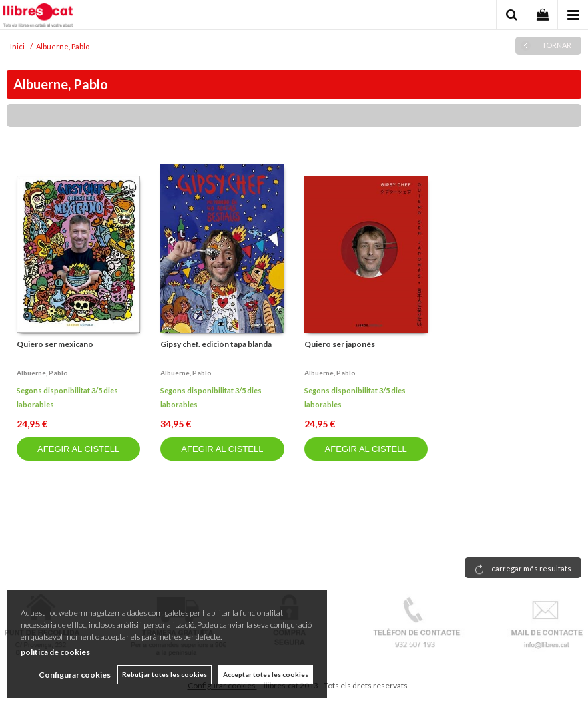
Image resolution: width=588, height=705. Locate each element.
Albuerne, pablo (42, 373)
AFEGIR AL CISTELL (78, 449)
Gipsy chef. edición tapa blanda (216, 344)
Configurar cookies (75, 675)
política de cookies (55, 652)
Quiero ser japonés (340, 344)
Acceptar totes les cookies (266, 674)
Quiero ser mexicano (55, 344)
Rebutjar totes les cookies (165, 674)
